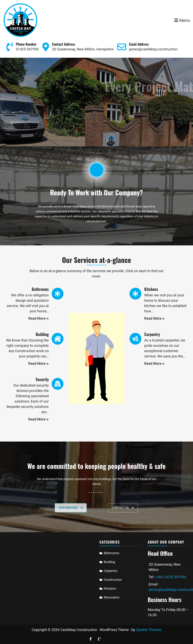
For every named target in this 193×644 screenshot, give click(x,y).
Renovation (112, 597)
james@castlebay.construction (153, 49)
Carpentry (111, 571)
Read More (39, 318)
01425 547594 (27, 49)
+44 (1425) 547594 (171, 577)
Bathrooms (112, 553)
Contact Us (131, 508)
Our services (61, 508)
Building (110, 562)
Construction (113, 580)
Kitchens (110, 589)
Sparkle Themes (149, 630)
